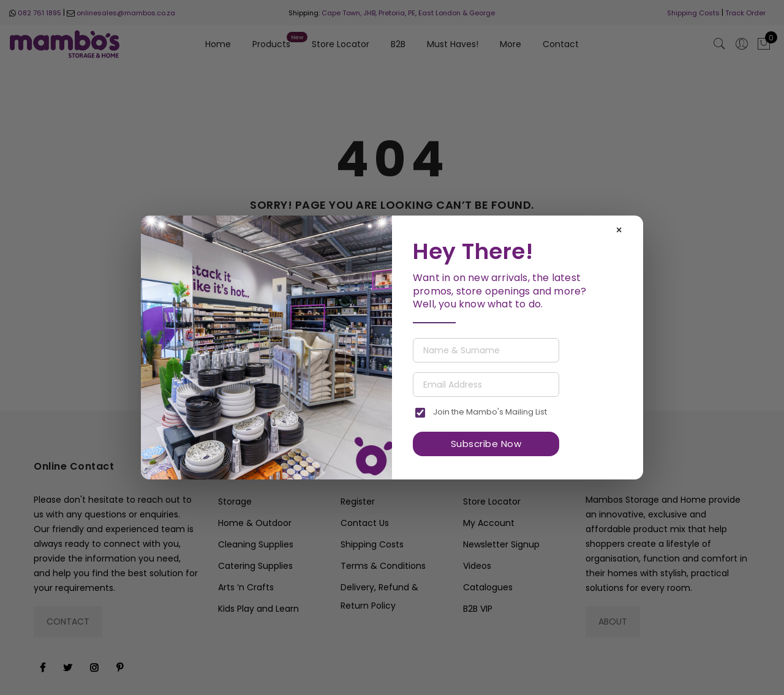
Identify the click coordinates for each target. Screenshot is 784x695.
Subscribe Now (486, 444)
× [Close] (619, 230)
